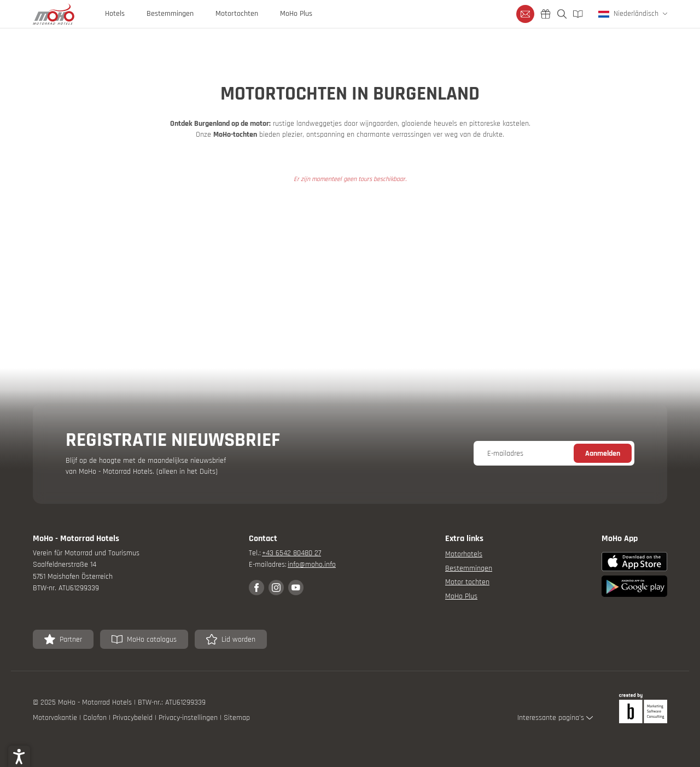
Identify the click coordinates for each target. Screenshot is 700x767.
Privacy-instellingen (189, 718)
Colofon (96, 718)
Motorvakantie (56, 718)
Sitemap (237, 718)
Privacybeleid (134, 718)
